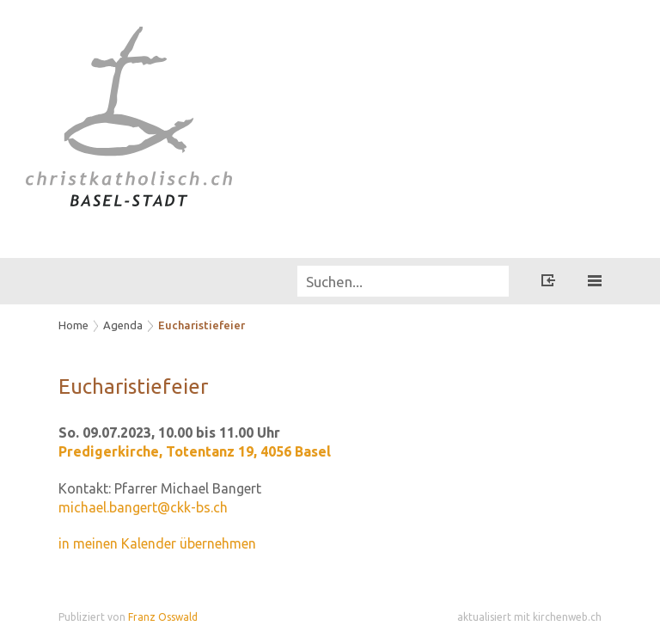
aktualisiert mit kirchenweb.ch (529, 617)
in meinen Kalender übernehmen (157, 543)
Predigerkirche (195, 451)
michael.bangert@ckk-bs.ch (143, 507)
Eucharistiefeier (202, 325)
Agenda (123, 325)
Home (73, 325)
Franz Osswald (163, 617)
